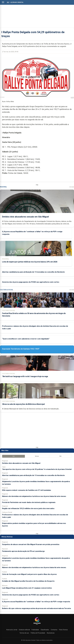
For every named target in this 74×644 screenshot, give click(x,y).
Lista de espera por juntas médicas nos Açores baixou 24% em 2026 (30, 262)
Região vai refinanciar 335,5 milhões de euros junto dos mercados (28, 508)
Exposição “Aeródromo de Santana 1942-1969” (21, 349)
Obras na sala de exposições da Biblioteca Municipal (23, 404)
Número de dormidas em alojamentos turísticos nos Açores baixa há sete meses (34, 496)
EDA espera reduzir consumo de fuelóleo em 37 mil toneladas (27, 490)
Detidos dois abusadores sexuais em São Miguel (25, 217)
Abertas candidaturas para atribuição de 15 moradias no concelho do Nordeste (33, 272)
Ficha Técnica (63, 630)
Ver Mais (72, 187)
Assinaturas (51, 633)
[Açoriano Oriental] (37, 625)
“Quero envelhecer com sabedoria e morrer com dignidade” (26, 339)
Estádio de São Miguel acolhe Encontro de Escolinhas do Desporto (28, 581)
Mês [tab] (61, 456)
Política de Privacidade (38, 633)
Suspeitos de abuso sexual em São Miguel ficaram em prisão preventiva (31, 544)
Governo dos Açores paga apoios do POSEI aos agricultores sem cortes (31, 282)
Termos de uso (24, 633)
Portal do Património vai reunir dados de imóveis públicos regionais (29, 502)
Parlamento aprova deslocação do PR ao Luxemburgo (23, 551)
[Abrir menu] (3, 2)
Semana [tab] (37, 456)
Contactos (54, 630)
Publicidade (35, 630)
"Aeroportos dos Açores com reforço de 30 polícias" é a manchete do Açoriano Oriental (37, 469)
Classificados (45, 630)
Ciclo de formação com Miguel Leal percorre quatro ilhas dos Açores (29, 574)
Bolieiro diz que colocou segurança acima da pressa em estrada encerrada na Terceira (36, 608)
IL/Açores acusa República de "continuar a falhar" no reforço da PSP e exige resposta (36, 602)
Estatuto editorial (24, 630)
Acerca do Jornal (12, 630)
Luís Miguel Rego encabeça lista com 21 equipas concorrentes (27, 588)
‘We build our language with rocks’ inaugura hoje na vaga (25, 376)
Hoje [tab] (13, 456)
